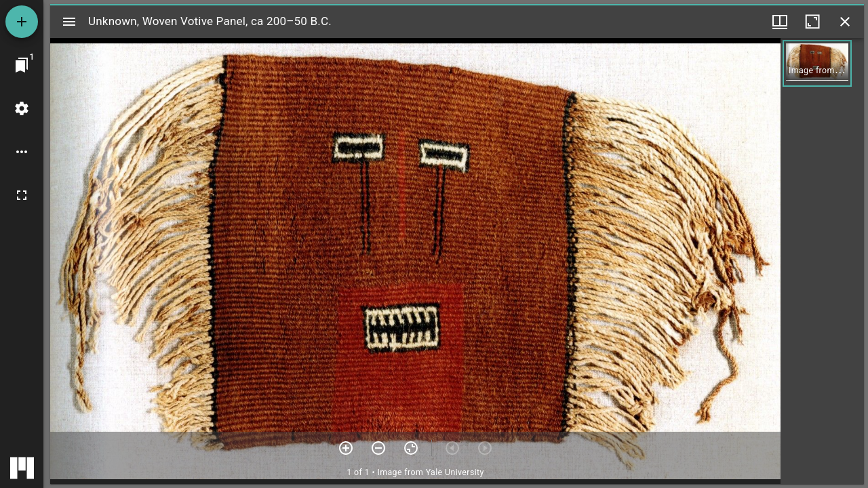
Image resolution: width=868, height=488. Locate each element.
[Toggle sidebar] (69, 22)
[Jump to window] (22, 65)
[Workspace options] (22, 152)
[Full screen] (22, 195)
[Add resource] (22, 22)
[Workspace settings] (22, 108)
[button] (817, 63)
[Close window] (845, 22)
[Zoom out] (378, 448)
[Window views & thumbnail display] (780, 22)
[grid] (822, 261)
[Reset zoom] (411, 448)
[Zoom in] (346, 448)
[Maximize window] (812, 22)
